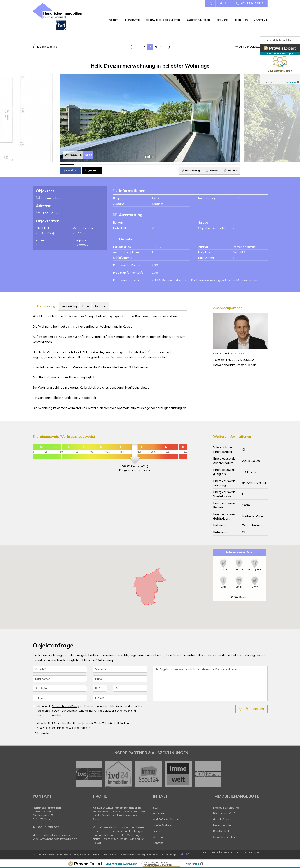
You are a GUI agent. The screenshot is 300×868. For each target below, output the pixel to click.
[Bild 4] (109, 164)
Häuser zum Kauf (224, 813)
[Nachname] (60, 679)
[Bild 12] (219, 164)
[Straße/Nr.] (60, 688)
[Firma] (120, 679)
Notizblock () (191, 171)
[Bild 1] (67, 164)
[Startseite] (60, 17)
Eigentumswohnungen (227, 808)
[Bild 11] (205, 164)
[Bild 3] (95, 164)
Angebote (132, 20)
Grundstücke (221, 819)
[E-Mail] (120, 698)
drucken (231, 171)
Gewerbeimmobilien (225, 837)
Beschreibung (45, 306)
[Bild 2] (81, 164)
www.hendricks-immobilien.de (59, 839)
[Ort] (130, 688)
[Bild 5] (122, 164)
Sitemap (170, 855)
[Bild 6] (136, 164)
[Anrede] (60, 669)
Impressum (111, 855)
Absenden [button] (255, 709)
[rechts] (169, 47)
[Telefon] (60, 698)
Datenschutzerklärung (66, 706)
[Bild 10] (191, 164)
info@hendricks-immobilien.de (235, 365)
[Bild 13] (233, 164)
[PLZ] (100, 688)
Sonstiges (101, 306)
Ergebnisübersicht (46, 47)
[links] (131, 47)
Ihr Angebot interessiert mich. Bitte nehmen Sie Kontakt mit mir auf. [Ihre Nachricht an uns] (210, 684)
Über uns (241, 20)
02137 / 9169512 (49, 827)
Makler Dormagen (249, 852)
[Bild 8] (164, 164)
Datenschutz (155, 855)
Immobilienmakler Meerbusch (220, 852)
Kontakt (260, 20)
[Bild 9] (178, 164)
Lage (86, 306)
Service (222, 20)
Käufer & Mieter (198, 20)
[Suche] (210, 4)
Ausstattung (69, 306)
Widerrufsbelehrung (132, 855)
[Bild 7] (150, 164)
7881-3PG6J (45, 233)
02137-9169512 (252, 3)
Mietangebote (222, 825)
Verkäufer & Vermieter (163, 20)
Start (114, 20)
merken (212, 171)
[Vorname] (120, 669)
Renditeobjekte (223, 831)
